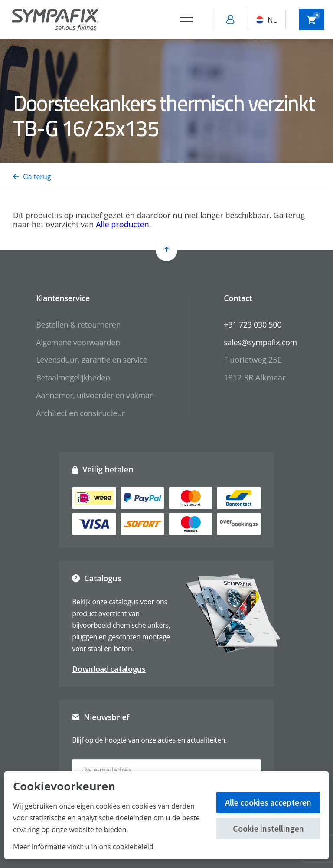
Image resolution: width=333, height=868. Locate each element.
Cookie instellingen (268, 828)
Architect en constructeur (80, 413)
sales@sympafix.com (260, 342)
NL (266, 20)
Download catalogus (109, 669)
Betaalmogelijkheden (73, 377)
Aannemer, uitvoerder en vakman (95, 395)
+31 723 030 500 (253, 324)
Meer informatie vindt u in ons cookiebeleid (83, 847)
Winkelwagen (314, 19)
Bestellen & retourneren (78, 324)
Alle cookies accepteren (268, 802)
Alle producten (122, 224)
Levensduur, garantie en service (92, 360)
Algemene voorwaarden (78, 342)
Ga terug (32, 177)
